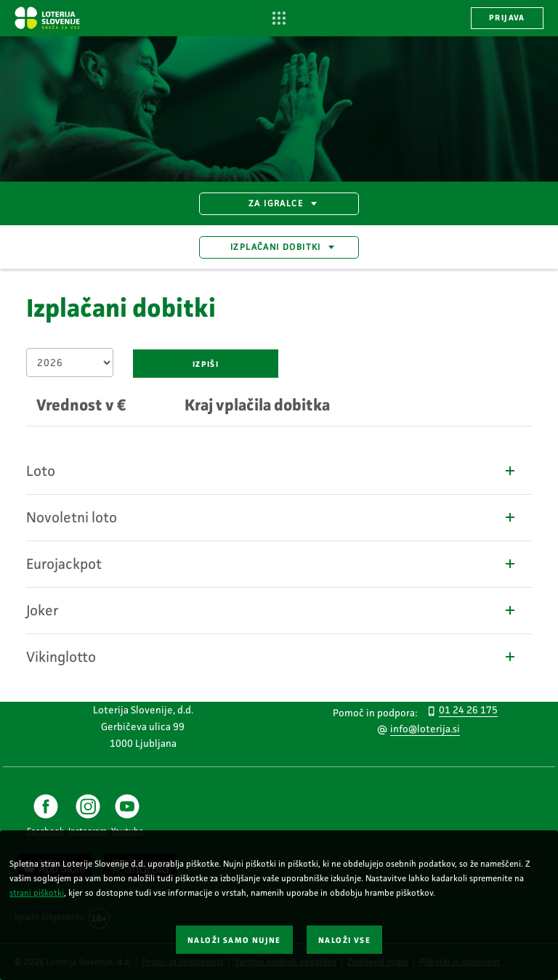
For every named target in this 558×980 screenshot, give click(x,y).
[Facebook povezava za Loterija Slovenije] (45, 816)
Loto (272, 471)
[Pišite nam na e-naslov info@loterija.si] (416, 728)
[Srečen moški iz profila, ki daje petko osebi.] (279, 109)
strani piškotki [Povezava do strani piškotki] (37, 893)
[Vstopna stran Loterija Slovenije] (47, 18)
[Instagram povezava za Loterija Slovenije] (88, 816)
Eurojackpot (272, 564)
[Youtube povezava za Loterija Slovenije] (127, 816)
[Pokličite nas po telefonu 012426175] (459, 709)
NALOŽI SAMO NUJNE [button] (234, 940)
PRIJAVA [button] (507, 18)
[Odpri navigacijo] (279, 19)
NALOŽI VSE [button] (344, 940)
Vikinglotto (272, 657)
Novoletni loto (272, 517)
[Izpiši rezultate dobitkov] (206, 364)
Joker (272, 610)
